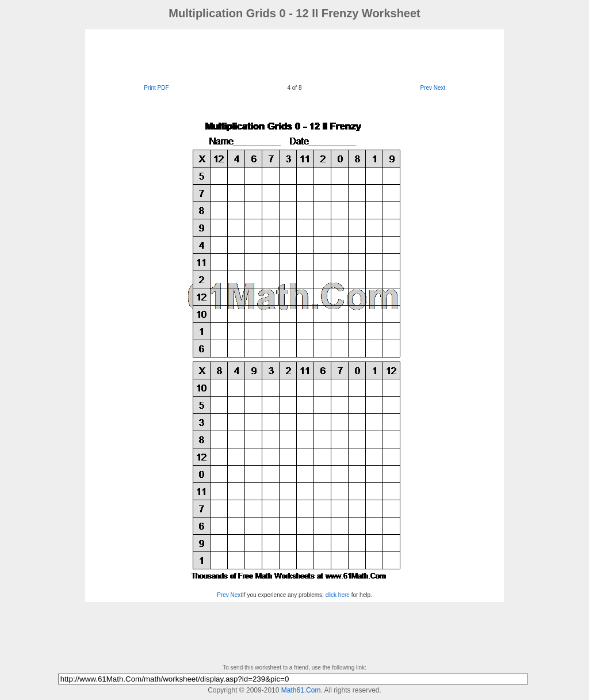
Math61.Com (301, 690)
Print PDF (156, 88)
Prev (426, 88)
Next (440, 88)
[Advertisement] (294, 55)
